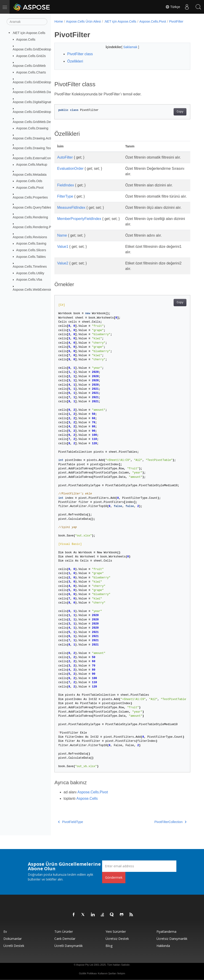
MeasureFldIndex (71, 208)
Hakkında (163, 946)
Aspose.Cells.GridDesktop (32, 49)
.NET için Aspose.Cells (29, 33)
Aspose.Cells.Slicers (31, 250)
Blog (109, 946)
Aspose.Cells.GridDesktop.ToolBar (38, 112)
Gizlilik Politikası (88, 973)
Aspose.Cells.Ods (29, 181)
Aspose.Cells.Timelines (30, 267)
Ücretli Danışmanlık (69, 946)
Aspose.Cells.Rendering (30, 217)
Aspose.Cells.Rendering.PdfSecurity (39, 227)
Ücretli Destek (14, 946)
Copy (180, 112)
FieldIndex (66, 185)
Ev (5, 932)
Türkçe (173, 7)
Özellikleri (75, 61)
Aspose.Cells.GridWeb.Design (35, 122)
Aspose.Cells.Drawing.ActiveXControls (41, 138)
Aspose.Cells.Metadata (30, 174)
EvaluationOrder (70, 169)
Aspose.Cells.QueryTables (32, 207)
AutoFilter (65, 157)
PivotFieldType (70, 822)
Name (62, 235)
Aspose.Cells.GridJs (31, 56)
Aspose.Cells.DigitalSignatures (35, 102)
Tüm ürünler (64, 932)
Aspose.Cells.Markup (32, 165)
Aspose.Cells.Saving (31, 243)
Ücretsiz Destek (117, 939)
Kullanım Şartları (107, 973)
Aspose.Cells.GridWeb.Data (33, 92)
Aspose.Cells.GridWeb (29, 66)
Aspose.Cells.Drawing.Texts (33, 148)
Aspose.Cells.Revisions (30, 237)
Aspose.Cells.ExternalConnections (38, 158)
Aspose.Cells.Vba (29, 280)
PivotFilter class (80, 54)
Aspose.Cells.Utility (30, 273)
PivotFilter (176, 21)
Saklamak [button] (131, 47)
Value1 (63, 247)
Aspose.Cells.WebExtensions (34, 289)
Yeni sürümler (116, 932)
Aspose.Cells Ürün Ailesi (83, 21)
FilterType (65, 196)
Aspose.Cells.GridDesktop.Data (36, 82)
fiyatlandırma (166, 932)
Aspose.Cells (26, 39)
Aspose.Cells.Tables (31, 256)
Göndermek (114, 877)
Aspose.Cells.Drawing (32, 128)
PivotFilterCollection (171, 822)
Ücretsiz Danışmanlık (172, 939)
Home (59, 21)
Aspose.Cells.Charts (31, 72)
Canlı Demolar (65, 939)
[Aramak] (27, 22)
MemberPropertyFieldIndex (79, 219)
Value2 (63, 263)
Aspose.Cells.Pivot (30, 188)
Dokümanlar (13, 939)
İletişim (121, 973)
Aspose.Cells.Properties (30, 197)
